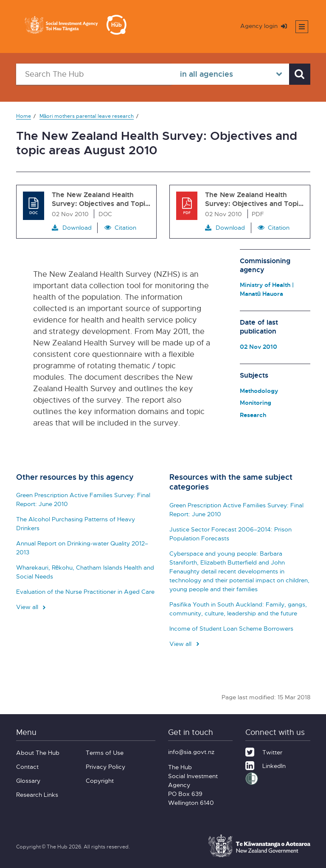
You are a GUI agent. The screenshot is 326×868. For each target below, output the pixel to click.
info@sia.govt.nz (191, 752)
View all (32, 607)
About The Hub (38, 753)
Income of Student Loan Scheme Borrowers (231, 628)
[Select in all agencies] (230, 74)
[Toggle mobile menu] (302, 27)
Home (24, 116)
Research (253, 415)
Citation (125, 227)
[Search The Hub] (94, 74)
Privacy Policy (105, 766)
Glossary (28, 780)
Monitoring (256, 402)
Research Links (37, 794)
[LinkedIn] (266, 765)
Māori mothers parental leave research (87, 116)
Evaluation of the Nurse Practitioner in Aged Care (85, 591)
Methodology (259, 391)
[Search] (300, 74)
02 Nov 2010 (259, 346)
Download (72, 228)
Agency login (264, 26)
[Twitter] (264, 751)
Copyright (100, 780)
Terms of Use (105, 753)
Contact (27, 766)
